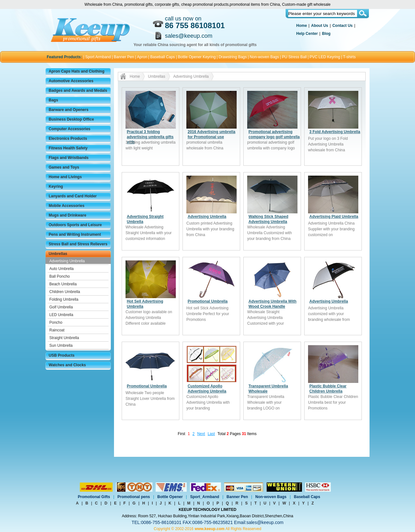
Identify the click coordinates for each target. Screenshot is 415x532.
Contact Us (342, 26)
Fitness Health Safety (68, 148)
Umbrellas (58, 254)
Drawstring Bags (233, 57)
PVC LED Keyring (325, 57)
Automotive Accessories (71, 81)
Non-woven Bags (264, 57)
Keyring (56, 187)
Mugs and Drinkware (67, 215)
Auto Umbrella (61, 269)
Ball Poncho (60, 276)
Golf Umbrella (61, 307)
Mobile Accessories (67, 206)
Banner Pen (124, 57)
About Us (319, 26)
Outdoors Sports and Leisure (75, 225)
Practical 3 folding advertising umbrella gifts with (150, 137)
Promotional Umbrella (208, 301)
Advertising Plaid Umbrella (334, 217)
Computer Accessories (69, 129)
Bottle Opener (170, 497)
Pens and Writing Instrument (75, 234)
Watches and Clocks (67, 365)
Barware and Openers (69, 110)
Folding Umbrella (64, 299)
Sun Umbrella (61, 345)
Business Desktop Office (71, 119)
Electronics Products (68, 139)
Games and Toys (64, 167)
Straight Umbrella (64, 338)
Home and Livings (65, 177)
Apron (142, 57)
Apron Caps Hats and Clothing (77, 71)
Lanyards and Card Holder (73, 196)
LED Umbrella (61, 315)
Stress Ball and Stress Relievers (78, 244)
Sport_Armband (205, 497)
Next (201, 434)
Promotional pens (134, 497)
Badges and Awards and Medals (78, 91)
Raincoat (57, 330)
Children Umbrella (65, 292)
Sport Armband (98, 57)
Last (211, 434)
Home (301, 26)
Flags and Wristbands (69, 158)
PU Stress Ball (294, 57)
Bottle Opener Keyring (197, 57)
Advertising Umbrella (67, 261)
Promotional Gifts (94, 497)
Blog (326, 34)
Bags (53, 100)
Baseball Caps (163, 57)
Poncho (56, 322)
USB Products (62, 355)
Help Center (307, 34)
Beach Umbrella (63, 284)
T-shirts (349, 57)
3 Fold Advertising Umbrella (335, 132)
